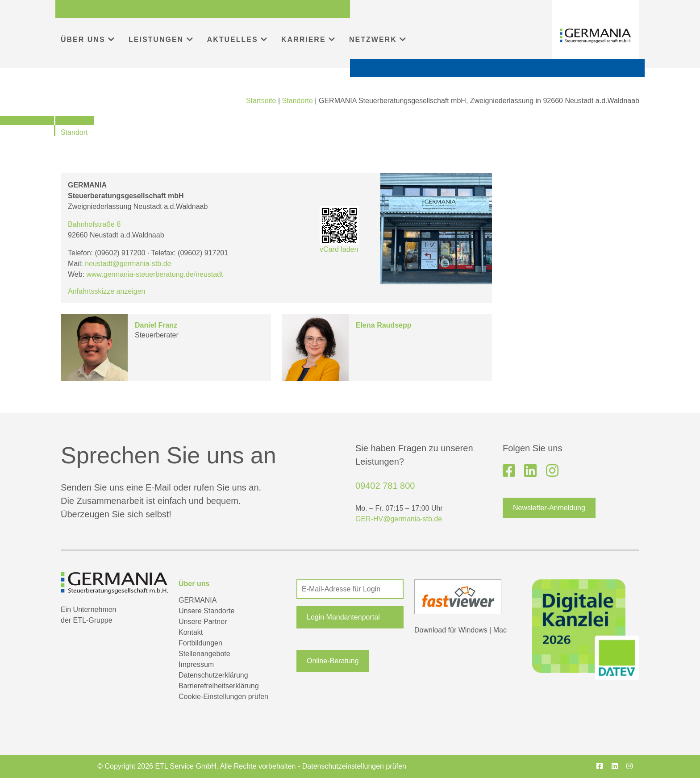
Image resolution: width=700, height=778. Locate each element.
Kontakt (191, 632)
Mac (500, 630)
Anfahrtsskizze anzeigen (106, 291)
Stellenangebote (204, 654)
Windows (473, 630)
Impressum (196, 664)
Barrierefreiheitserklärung (219, 686)
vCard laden (339, 229)
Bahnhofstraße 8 (94, 224)
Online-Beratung (333, 661)
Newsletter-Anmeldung (549, 508)
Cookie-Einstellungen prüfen (223, 697)
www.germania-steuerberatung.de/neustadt (155, 274)
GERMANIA (198, 600)
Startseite (261, 101)
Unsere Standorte (206, 611)
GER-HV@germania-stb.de (399, 519)
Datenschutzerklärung (213, 675)
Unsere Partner (203, 622)
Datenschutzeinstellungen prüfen (354, 766)
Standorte (298, 101)
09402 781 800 (385, 486)
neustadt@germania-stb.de (128, 264)
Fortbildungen (200, 643)
